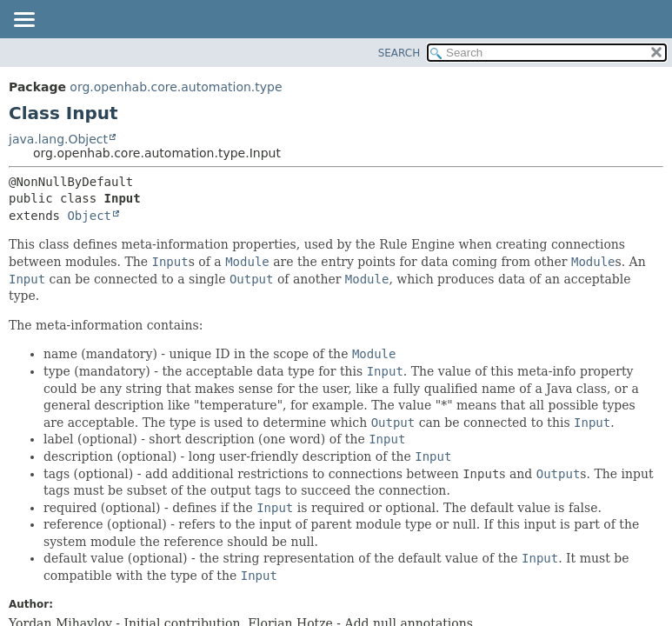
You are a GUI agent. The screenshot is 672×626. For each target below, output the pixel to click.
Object (89, 216)
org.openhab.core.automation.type (176, 87)
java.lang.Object (58, 139)
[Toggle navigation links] (23, 21)
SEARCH (399, 53)
